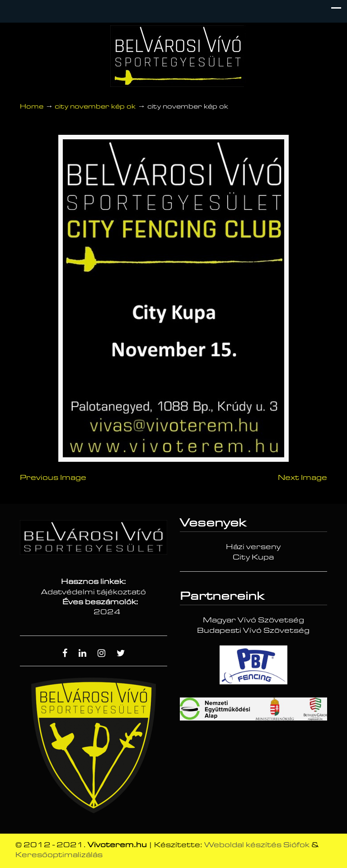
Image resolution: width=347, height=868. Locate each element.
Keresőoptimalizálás (59, 857)
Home (32, 107)
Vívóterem (178, 56)
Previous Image (53, 480)
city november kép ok (95, 107)
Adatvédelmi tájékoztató (94, 594)
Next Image (302, 480)
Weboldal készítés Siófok (257, 847)
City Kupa (253, 560)
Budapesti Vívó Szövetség (253, 633)
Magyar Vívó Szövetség (253, 623)
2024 (107, 615)
